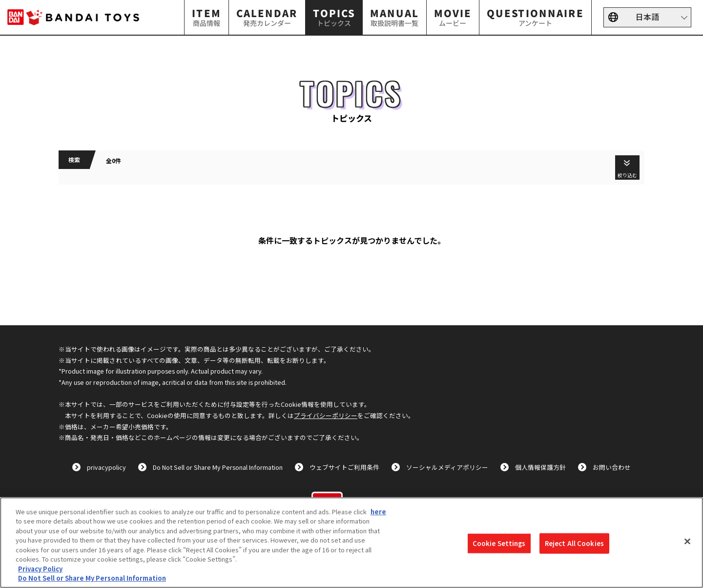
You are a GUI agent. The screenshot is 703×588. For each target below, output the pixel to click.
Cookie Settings (499, 543)
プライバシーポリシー (326, 415)
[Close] (687, 541)
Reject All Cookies (574, 543)
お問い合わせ (612, 467)
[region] (351, 543)
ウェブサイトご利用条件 (344, 467)
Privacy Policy (40, 569)
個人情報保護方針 (540, 467)
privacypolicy (106, 467)
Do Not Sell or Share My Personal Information (218, 467)
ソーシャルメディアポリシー (447, 467)
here (378, 512)
